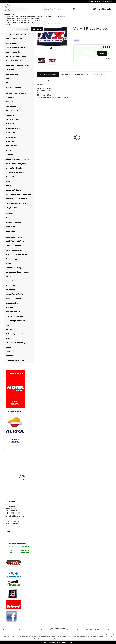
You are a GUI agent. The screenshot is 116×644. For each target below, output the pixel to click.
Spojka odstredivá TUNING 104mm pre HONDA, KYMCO (23, 461)
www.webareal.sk (66, 642)
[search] (74, 9)
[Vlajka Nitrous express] (52, 38)
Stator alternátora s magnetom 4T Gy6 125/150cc (23, 486)
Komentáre (100, 74)
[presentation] (39, 38)
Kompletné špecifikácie (48, 74)
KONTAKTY (50, 17)
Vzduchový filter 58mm (47, 143)
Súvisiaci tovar (82, 74)
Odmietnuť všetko (22, 29)
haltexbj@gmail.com (16, 516)
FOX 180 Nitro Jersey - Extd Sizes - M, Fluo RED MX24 (73, 140)
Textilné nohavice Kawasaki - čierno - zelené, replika (100, 147)
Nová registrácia (106, 1)
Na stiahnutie (66, 74)
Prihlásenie (95, 1)
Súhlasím (37, 29)
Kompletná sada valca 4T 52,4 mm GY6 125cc (24, 473)
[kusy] (87, 53)
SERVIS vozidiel (60, 17)
